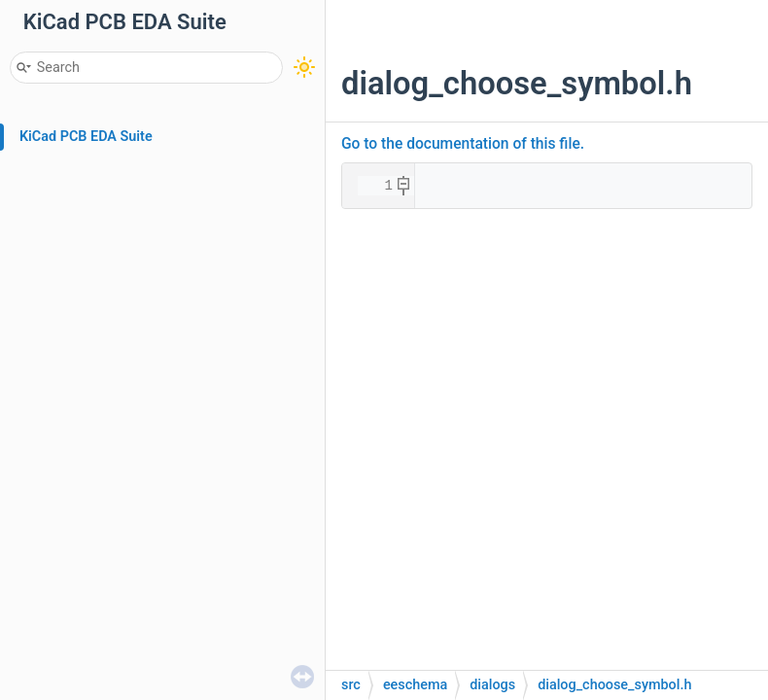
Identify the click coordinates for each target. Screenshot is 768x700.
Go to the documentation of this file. (463, 144)
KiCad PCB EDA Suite (86, 137)
